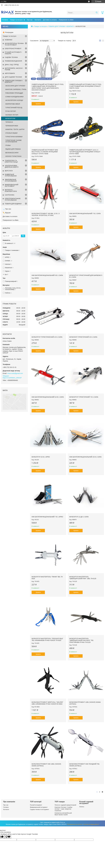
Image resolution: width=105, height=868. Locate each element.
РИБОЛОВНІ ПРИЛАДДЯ (14, 93)
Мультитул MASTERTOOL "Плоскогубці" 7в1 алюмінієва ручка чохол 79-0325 (47, 640)
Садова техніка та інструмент (39, 809)
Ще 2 (6, 274)
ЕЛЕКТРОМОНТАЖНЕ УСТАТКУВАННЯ (13, 199)
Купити (38, 104)
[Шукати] (97, 13)
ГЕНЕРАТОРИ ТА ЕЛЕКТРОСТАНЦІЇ (11, 161)
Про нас (30, 20)
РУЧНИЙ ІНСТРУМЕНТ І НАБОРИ (13, 53)
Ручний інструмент (36, 805)
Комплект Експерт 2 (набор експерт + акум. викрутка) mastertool (63, 809)
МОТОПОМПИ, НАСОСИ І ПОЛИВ (14, 69)
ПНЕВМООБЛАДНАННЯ (13, 61)
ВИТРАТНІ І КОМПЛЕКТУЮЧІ (11, 191)
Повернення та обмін (66, 20)
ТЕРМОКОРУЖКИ (12, 126)
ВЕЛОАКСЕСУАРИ (12, 153)
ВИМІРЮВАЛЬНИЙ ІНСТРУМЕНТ (12, 185)
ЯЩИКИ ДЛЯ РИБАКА (13, 149)
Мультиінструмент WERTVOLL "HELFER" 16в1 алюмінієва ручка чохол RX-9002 (47, 703)
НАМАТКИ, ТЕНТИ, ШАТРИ (15, 129)
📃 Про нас (7, 209)
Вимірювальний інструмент (39, 807)
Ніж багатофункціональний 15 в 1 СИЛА (85, 457)
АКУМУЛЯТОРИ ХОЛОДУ (14, 100)
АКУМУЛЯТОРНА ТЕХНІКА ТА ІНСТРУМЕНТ (14, 44)
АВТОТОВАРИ (10, 73)
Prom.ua (63, 822)
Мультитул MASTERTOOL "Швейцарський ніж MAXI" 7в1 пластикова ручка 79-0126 (81, 640)
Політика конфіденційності (91, 824)
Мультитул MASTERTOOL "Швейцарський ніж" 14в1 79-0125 (83, 578)
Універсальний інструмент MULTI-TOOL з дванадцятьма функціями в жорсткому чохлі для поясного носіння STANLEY (48, 87)
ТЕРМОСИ (9, 122)
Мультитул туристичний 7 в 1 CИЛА (84, 397)
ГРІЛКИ (8, 145)
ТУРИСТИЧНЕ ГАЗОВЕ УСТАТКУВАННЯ (13, 141)
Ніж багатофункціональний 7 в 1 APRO (47, 517)
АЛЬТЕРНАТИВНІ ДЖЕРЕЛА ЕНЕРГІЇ (12, 166)
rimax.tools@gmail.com (15, 373)
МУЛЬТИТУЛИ (10, 118)
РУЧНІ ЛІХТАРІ (11, 111)
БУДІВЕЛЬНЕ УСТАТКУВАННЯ (11, 175)
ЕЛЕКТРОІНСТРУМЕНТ (13, 49)
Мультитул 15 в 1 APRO (41, 457)
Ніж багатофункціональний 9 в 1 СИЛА (47, 275)
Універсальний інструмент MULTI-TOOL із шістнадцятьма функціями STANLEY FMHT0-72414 (85, 86)
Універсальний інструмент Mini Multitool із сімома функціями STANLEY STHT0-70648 (45, 152)
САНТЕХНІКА (10, 195)
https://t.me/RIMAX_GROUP (12, 378)
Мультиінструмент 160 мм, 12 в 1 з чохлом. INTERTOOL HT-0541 (46, 214)
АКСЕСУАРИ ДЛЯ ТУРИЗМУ (15, 86)
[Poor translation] (8, 837)
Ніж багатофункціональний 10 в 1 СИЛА (48, 397)
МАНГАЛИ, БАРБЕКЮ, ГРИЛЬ (16, 89)
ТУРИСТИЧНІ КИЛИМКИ (14, 137)
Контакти (38, 20)
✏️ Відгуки (7, 213)
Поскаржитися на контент (75, 824)
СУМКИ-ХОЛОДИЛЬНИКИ (14, 97)
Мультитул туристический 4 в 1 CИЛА (47, 337)
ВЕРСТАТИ (9, 171)
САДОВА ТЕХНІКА (11, 57)
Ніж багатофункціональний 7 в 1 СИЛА (85, 214)
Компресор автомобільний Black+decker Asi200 (63, 814)
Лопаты (82, 807)
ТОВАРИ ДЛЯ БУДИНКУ (13, 204)
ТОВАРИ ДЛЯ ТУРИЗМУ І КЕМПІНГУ (61, 26)
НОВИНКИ (9, 40)
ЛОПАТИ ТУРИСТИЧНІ (13, 156)
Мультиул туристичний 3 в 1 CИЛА (83, 337)
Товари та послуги (16, 20)
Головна (5, 20)
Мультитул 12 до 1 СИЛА (79, 517)
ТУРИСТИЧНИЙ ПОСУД (14, 108)
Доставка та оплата (50, 20)
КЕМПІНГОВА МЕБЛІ (13, 104)
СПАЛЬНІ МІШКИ (11, 133)
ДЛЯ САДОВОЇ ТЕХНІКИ (13, 77)
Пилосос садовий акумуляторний (65, 805)
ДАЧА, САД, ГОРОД (12, 65)
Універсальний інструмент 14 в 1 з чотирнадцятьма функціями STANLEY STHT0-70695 (85, 152)
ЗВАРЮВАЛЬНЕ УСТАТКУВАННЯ (11, 180)
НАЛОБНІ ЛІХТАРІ (12, 115)
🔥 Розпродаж (8, 32)
